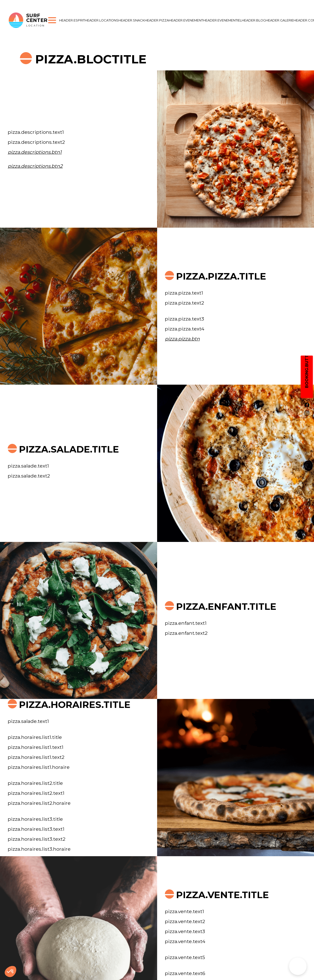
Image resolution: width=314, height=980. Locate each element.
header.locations (102, 20)
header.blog (254, 20)
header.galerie (280, 20)
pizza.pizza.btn (182, 339)
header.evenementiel (222, 20)
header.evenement (186, 20)
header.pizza (157, 20)
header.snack (132, 20)
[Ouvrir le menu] (52, 20)
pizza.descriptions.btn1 (35, 152)
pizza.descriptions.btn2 (35, 166)
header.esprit (72, 20)
